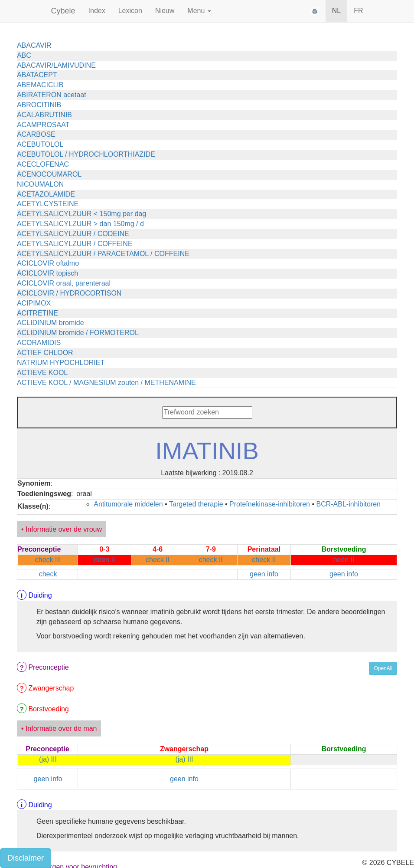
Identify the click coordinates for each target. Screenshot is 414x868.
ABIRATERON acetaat (52, 95)
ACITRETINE (37, 313)
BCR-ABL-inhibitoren (348, 504)
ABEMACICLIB (40, 85)
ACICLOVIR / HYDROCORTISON (69, 293)
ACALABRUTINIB (44, 115)
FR (358, 11)
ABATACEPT (37, 75)
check (48, 574)
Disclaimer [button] (26, 858)
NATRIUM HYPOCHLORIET (61, 363)
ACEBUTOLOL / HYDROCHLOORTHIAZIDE (86, 154)
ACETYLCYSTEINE (48, 204)
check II (158, 560)
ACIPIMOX (34, 303)
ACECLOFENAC (43, 164)
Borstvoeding (48, 709)
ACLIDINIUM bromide (51, 323)
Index (97, 11)
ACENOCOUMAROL (49, 174)
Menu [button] (199, 11)
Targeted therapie (196, 504)
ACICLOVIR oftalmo (48, 263)
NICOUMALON (40, 184)
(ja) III (48, 759)
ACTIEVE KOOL (42, 373)
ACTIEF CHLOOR (45, 353)
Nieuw (165, 11)
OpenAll (383, 668)
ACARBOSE (36, 134)
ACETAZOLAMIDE (46, 194)
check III (48, 560)
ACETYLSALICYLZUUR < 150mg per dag (81, 214)
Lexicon (130, 11)
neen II (104, 560)
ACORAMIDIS (39, 343)
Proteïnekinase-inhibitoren (270, 504)
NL (336, 11)
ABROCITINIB (39, 105)
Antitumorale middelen (128, 504)
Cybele (63, 11)
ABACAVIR (34, 45)
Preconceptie (48, 667)
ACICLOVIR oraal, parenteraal (64, 283)
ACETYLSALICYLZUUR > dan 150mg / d (80, 224)
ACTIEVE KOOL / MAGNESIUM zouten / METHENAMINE (106, 383)
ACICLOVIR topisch (47, 273)
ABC (24, 55)
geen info (264, 574)
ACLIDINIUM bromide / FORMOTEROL (78, 333)
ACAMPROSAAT (43, 125)
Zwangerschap (51, 688)
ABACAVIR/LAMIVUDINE (56, 65)
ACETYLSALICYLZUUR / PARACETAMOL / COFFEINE (103, 254)
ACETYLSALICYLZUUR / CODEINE (73, 234)
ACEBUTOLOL (40, 144)
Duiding (40, 595)
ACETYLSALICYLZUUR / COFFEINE (75, 244)
